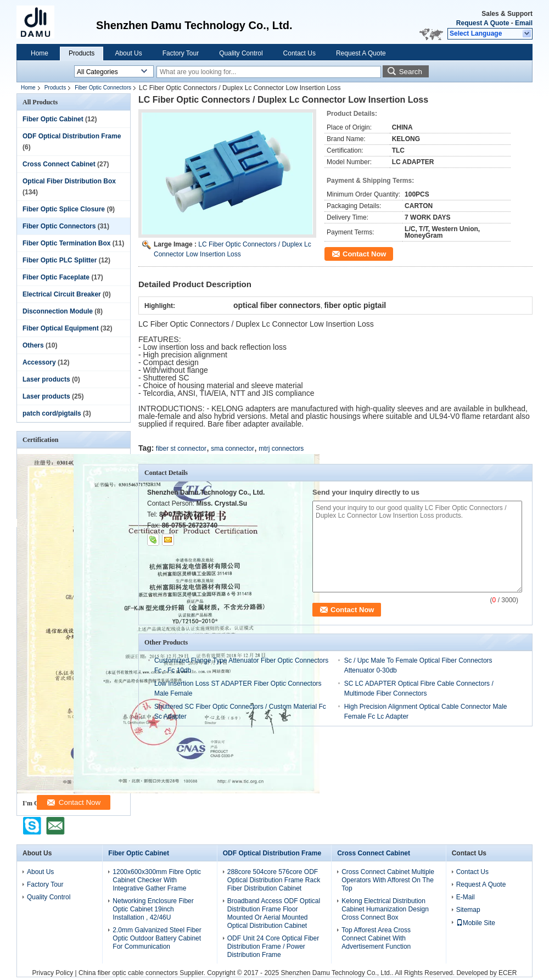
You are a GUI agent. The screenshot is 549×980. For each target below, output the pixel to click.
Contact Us (299, 53)
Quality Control (241, 53)
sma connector (233, 449)
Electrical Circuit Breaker (62, 294)
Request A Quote (483, 23)
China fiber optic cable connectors (128, 973)
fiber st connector (181, 449)
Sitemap (468, 910)
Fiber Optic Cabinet (53, 119)
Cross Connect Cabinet (59, 164)
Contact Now (364, 254)
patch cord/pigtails (52, 413)
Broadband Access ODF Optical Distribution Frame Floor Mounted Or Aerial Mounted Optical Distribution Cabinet (274, 913)
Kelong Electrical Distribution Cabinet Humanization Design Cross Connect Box (385, 909)
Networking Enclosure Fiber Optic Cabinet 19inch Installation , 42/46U (153, 909)
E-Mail (466, 897)
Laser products (46, 379)
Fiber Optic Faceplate (56, 277)
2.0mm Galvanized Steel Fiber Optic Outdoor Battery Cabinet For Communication (157, 938)
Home (40, 53)
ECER (508, 973)
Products (82, 53)
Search (411, 72)
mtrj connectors (281, 449)
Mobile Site (476, 923)
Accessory (39, 362)
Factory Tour (181, 53)
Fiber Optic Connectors (103, 88)
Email (524, 23)
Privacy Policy (53, 973)
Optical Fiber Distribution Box (69, 181)
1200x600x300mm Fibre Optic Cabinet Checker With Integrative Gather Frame (157, 880)
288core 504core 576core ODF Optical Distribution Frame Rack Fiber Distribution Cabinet (274, 880)
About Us (128, 53)
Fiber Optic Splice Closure (64, 209)
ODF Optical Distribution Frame (72, 136)
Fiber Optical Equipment (61, 328)
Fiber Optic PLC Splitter (60, 260)
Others (33, 345)
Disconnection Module (58, 311)
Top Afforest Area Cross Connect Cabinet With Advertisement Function (376, 938)
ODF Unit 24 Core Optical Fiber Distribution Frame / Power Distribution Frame (273, 947)
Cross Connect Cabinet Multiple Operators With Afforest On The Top (388, 880)
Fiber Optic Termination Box (66, 243)
